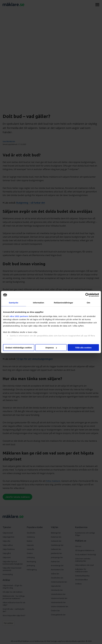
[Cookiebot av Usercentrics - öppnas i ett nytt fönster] (87, 295)
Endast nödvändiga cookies (19, 348)
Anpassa (51, 348)
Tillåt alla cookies (83, 348)
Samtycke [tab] (14, 303)
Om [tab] (88, 303)
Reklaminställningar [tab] (63, 303)
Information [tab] (39, 303)
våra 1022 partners (19, 316)
